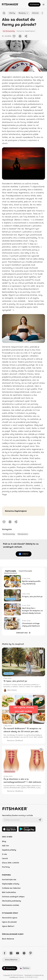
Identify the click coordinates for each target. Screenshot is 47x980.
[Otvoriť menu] (43, 5)
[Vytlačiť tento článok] (20, 36)
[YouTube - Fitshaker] (18, 953)
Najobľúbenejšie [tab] (25, 571)
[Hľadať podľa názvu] (4, 13)
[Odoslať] (40, 820)
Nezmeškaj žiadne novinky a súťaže (17, 815)
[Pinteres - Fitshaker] (31, 953)
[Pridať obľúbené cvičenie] (14, 36)
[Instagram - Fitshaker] (11, 953)
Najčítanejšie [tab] (11, 571)
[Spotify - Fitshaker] (24, 953)
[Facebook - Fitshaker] (5, 953)
